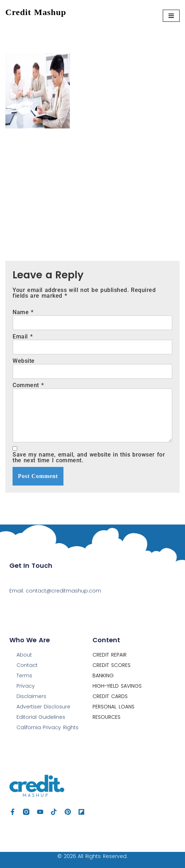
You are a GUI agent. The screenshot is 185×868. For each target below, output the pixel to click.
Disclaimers (31, 696)
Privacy (26, 686)
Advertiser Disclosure (44, 707)
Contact (27, 665)
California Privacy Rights (48, 727)
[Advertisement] (92, 189)
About (24, 655)
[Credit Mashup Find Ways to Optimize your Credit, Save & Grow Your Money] (36, 16)
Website (24, 361)
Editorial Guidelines (41, 717)
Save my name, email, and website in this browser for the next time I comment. (89, 458)
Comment (28, 385)
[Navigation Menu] (171, 16)
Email (23, 337)
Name (23, 312)
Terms (24, 676)
